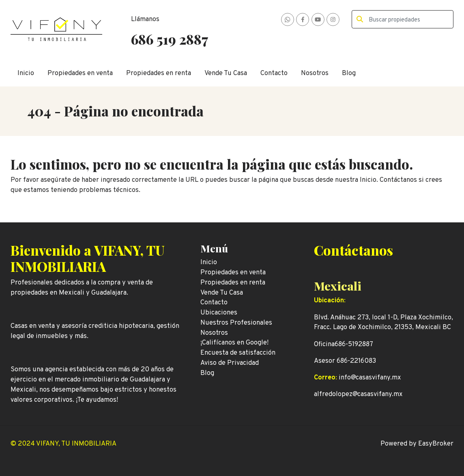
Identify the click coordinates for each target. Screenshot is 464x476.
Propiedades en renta (159, 73)
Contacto (274, 73)
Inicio (26, 73)
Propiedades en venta (80, 73)
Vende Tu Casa (226, 73)
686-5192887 (354, 344)
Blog (349, 73)
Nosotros (315, 73)
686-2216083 (356, 361)
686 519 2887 (170, 39)
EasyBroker (436, 444)
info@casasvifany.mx (370, 378)
